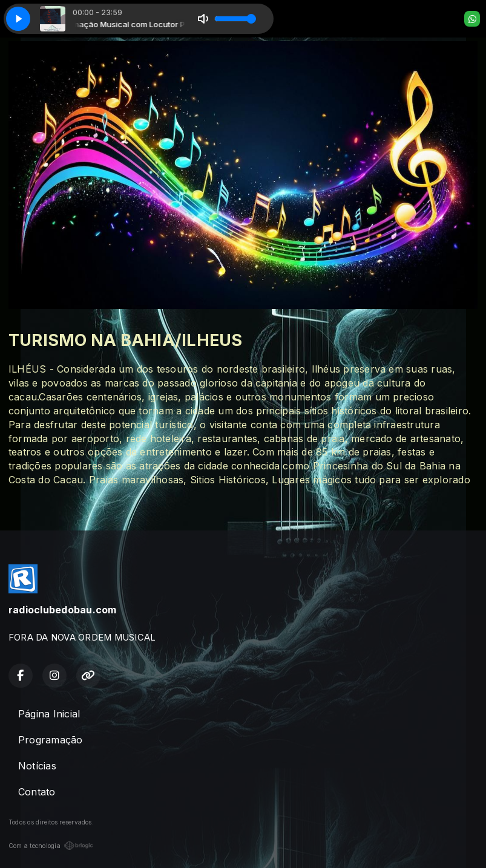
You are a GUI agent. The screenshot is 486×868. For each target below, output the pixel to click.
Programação (51, 740)
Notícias (37, 766)
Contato (37, 792)
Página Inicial (49, 714)
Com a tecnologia (51, 846)
